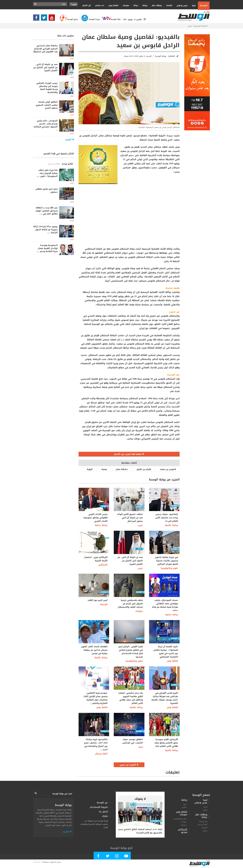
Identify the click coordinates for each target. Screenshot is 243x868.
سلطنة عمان (122, 469)
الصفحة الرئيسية (201, 26)
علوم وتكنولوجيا (169, 568)
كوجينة (104, 604)
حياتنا (135, 5)
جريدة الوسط (89, 19)
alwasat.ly (37, 862)
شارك (105, 816)
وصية (104, 469)
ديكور (205, 831)
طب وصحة (203, 821)
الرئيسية (204, 5)
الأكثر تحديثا (54, 164)
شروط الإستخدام (99, 807)
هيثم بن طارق (144, 469)
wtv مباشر (100, 5)
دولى (205, 810)
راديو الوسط (67, 19)
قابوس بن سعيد (168, 469)
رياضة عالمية (171, 525)
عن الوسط (102, 803)
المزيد (67, 832)
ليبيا (193, 5)
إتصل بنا (103, 812)
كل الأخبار (87, 5)
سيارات (184, 825)
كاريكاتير (103, 565)
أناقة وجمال (101, 754)
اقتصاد (168, 5)
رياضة (144, 5)
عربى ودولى (181, 5)
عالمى (184, 807)
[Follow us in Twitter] (45, 19)
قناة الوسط (110, 19)
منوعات (125, 5)
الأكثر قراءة (67, 164)
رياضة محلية (101, 525)
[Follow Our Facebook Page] (37, 19)
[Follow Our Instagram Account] (117, 857)
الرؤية (90, 469)
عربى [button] (74, 4)
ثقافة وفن (112, 5)
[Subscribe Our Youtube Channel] (53, 19)
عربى (190, 26)
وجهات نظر (156, 5)
